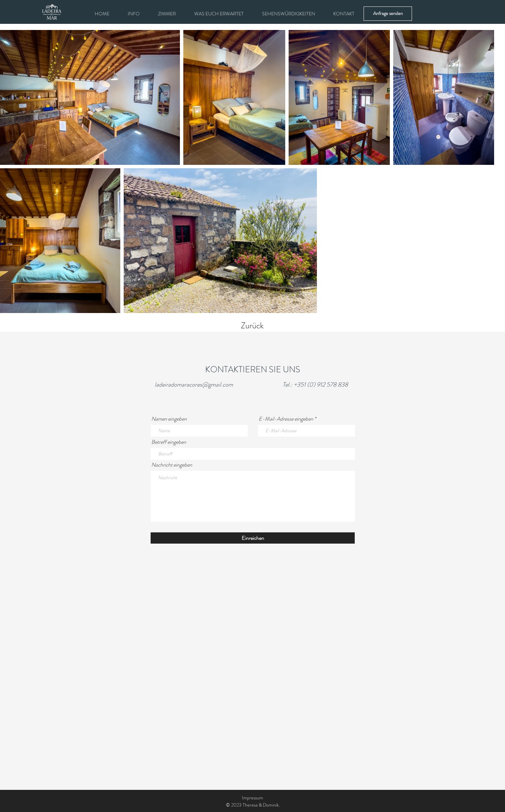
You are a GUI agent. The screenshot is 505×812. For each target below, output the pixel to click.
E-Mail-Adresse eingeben (286, 419)
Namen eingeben (169, 419)
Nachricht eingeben (172, 465)
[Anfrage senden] (388, 14)
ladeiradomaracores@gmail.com (194, 385)
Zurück (252, 326)
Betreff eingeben (169, 442)
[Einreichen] (253, 538)
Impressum (252, 798)
